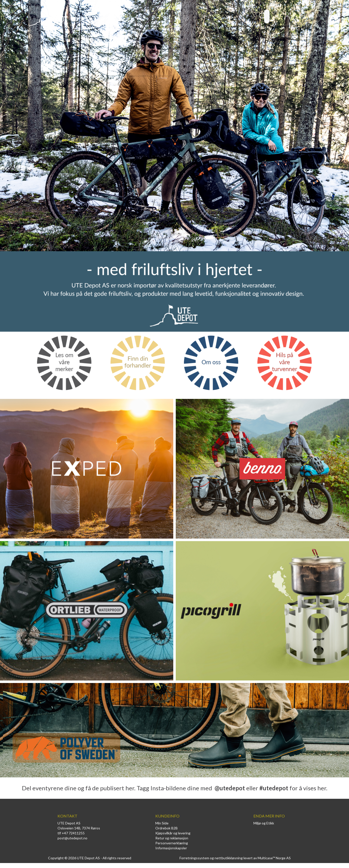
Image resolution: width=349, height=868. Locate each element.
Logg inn (287, 17)
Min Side (162, 823)
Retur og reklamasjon (172, 838)
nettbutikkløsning (229, 858)
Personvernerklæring (172, 843)
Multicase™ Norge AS (274, 858)
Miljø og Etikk (264, 823)
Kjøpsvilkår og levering (173, 833)
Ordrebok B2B (167, 828)
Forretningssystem (194, 858)
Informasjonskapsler (171, 848)
